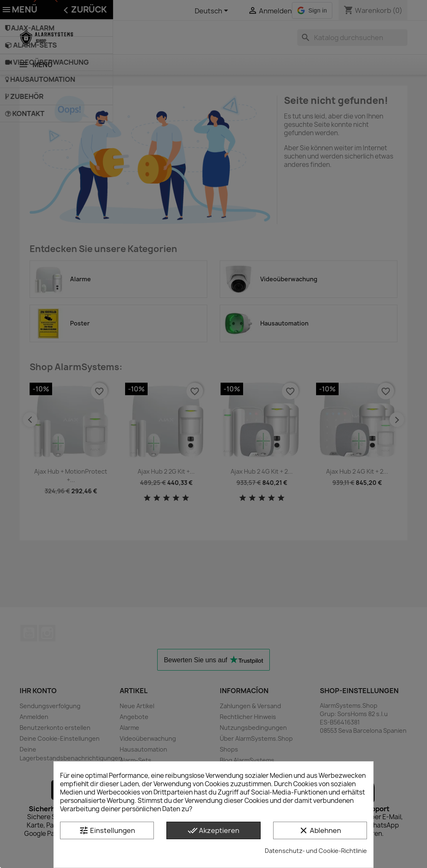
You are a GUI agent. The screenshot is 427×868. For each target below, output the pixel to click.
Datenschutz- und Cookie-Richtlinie (316, 851)
